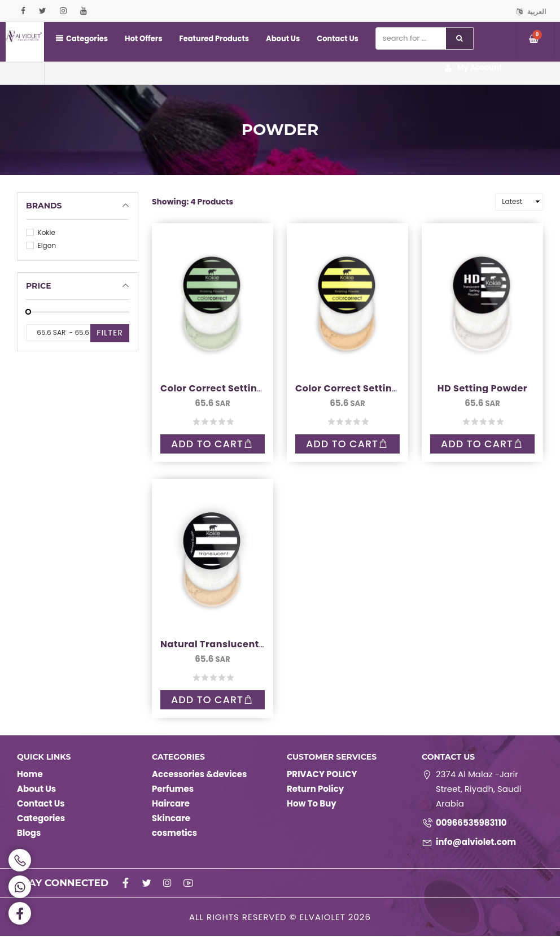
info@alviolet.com (476, 843)
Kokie (41, 232)
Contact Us (337, 39)
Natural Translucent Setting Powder (248, 645)
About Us (282, 39)
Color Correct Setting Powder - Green (251, 388)
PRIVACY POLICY (322, 775)
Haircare (171, 805)
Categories (82, 39)
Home (30, 775)
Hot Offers (143, 39)
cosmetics (174, 834)
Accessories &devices (199, 775)
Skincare (171, 819)
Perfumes (173, 790)
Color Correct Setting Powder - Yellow (387, 388)
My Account (473, 68)
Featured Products (214, 39)
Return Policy (315, 790)
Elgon (41, 245)
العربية (531, 12)
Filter (110, 333)
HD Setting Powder (482, 388)
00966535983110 (471, 824)
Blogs (29, 834)
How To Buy (312, 805)
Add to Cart (213, 444)
